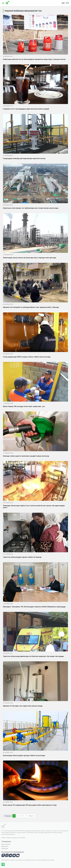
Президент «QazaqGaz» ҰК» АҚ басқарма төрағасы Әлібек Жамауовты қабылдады (34, 607)
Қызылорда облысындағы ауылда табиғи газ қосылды (24, 755)
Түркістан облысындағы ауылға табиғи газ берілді (22, 557)
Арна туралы (6, 844)
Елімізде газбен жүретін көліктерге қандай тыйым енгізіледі (26, 456)
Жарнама (5, 849)
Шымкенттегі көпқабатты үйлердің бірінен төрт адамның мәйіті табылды (31, 307)
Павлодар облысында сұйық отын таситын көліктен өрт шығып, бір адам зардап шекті (34, 507)
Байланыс (5, 846)
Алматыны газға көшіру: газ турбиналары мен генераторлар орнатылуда (31, 208)
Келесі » (32, 816)
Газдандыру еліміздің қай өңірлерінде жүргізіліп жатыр (24, 158)
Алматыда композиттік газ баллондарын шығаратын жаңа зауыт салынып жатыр (34, 59)
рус (68, 3)
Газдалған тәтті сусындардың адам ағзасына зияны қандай (26, 109)
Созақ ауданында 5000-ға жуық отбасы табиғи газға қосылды (27, 357)
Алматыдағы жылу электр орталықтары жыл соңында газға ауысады (30, 258)
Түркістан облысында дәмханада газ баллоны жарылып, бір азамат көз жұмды (33, 656)
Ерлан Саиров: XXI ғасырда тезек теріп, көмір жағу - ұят (24, 406)
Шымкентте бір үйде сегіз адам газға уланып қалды (23, 706)
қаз (63, 3)
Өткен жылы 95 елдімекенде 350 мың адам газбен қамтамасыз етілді (30, 805)
